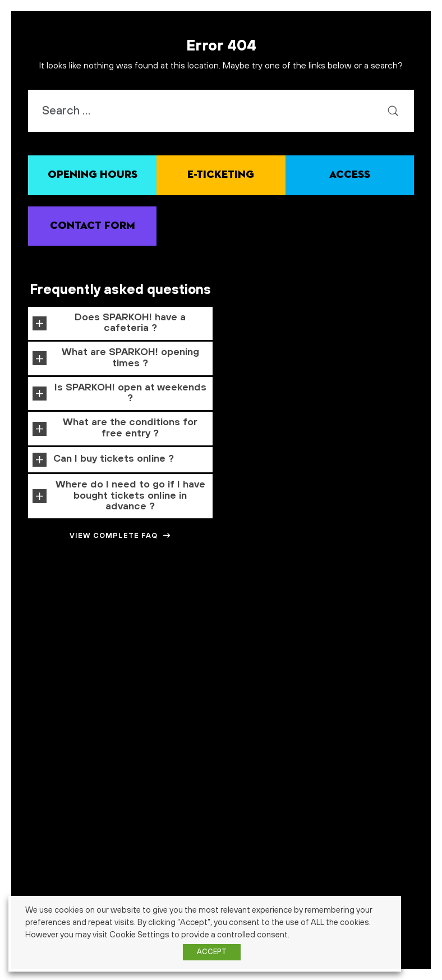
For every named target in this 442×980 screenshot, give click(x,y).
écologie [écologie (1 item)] (329, 652)
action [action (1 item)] (66, 591)
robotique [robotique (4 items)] (224, 632)
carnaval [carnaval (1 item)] (309, 591)
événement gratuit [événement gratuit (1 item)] (256, 670)
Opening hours (93, 175)
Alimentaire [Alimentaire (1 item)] (92, 591)
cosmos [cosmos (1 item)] (382, 591)
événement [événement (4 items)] (195, 668)
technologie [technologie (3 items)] (128, 650)
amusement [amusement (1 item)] (163, 591)
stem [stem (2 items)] (86, 651)
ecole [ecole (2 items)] (125, 612)
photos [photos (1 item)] (111, 634)
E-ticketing (221, 175)
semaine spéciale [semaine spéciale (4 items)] (377, 632)
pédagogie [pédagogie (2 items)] (172, 633)
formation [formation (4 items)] (375, 611)
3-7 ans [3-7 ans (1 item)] (21, 591)
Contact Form (93, 226)
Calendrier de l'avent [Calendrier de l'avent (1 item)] (268, 591)
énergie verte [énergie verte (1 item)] (402, 652)
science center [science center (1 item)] (307, 634)
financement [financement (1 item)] (295, 613)
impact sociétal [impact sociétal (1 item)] (35, 634)
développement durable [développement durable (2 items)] (65, 612)
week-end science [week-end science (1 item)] (264, 652)
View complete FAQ (120, 536)
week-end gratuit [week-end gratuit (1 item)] (217, 652)
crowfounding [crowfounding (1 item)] (412, 591)
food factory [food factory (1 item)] (329, 613)
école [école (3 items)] (303, 650)
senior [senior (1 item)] (31, 652)
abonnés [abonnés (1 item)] (44, 591)
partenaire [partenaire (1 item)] (86, 634)
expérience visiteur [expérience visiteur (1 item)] (203, 613)
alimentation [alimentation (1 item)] (127, 591)
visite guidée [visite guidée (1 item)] (176, 652)
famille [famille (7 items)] (252, 610)
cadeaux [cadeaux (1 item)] (227, 591)
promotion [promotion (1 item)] (135, 634)
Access (350, 175)
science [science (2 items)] (270, 633)
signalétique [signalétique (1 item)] (57, 652)
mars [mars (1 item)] (63, 634)
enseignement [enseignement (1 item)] (157, 613)
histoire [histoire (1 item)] (415, 613)
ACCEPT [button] (212, 952)
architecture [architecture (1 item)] (197, 591)
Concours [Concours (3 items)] (347, 589)
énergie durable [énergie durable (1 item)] (362, 652)
